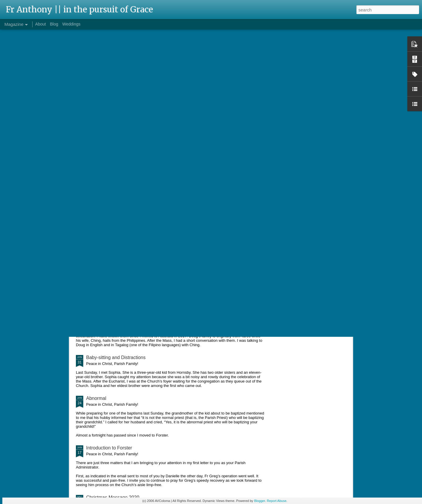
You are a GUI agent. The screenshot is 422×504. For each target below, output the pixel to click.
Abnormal (96, 398)
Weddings (71, 24)
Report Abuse (277, 501)
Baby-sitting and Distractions (116, 357)
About (41, 24)
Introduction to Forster (109, 448)
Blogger (260, 501)
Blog (54, 24)
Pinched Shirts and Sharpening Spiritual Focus (135, 280)
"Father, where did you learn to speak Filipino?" (135, 317)
